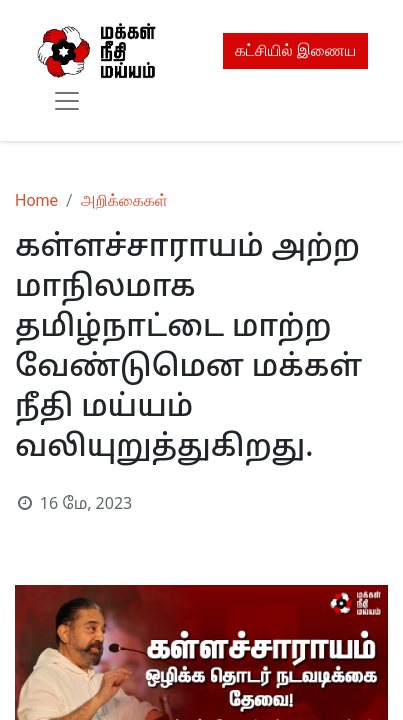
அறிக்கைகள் (124, 200)
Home (36, 200)
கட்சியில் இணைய (295, 50)
